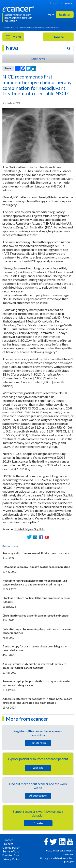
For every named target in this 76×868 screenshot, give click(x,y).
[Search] (69, 48)
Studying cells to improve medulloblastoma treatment (36, 553)
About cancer (38, 796)
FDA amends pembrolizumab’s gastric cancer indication (36, 567)
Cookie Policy (11, 848)
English (55, 3)
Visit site (38, 768)
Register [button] (65, 14)
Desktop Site (11, 855)
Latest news (38, 59)
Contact (8, 840)
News (12, 48)
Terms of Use (11, 851)
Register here (38, 743)
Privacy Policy (11, 859)
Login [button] (50, 14)
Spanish (69, 3)
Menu (13, 37)
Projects (8, 844)
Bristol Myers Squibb (30, 529)
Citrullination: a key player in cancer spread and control (36, 616)
